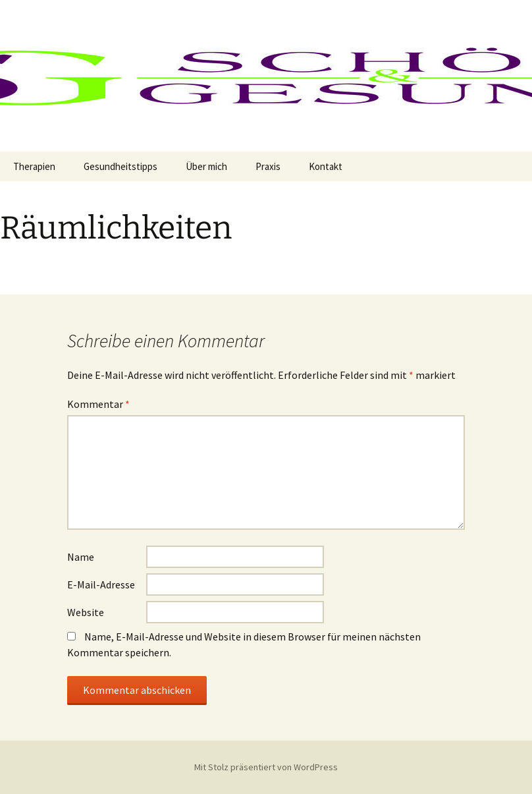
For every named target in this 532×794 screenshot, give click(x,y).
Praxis (268, 166)
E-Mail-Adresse (101, 584)
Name (81, 557)
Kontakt (326, 166)
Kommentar (98, 404)
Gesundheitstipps (120, 166)
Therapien (34, 166)
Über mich (206, 166)
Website (86, 612)
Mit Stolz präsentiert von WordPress (266, 767)
